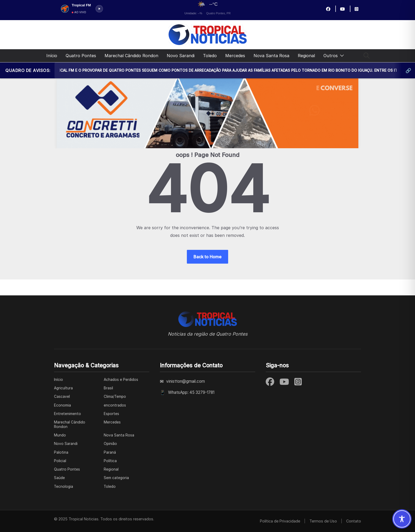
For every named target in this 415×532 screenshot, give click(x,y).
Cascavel (62, 396)
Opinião (110, 444)
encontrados (115, 405)
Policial (60, 461)
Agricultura (63, 388)
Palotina (61, 452)
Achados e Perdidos (121, 380)
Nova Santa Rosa (271, 56)
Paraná (110, 452)
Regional (306, 56)
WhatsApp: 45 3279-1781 (191, 392)
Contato (354, 521)
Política (110, 461)
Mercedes (235, 56)
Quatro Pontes (81, 56)
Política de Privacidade (280, 521)
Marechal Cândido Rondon (131, 56)
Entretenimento (67, 414)
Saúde (59, 478)
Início (52, 56)
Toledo (210, 56)
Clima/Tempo (115, 396)
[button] (341, 56)
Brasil (108, 388)
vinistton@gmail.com (186, 381)
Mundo (60, 435)
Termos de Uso (323, 521)
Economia (62, 405)
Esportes (111, 414)
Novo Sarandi (181, 56)
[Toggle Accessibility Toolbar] (402, 519)
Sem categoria (116, 478)
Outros (331, 56)
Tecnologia (64, 486)
